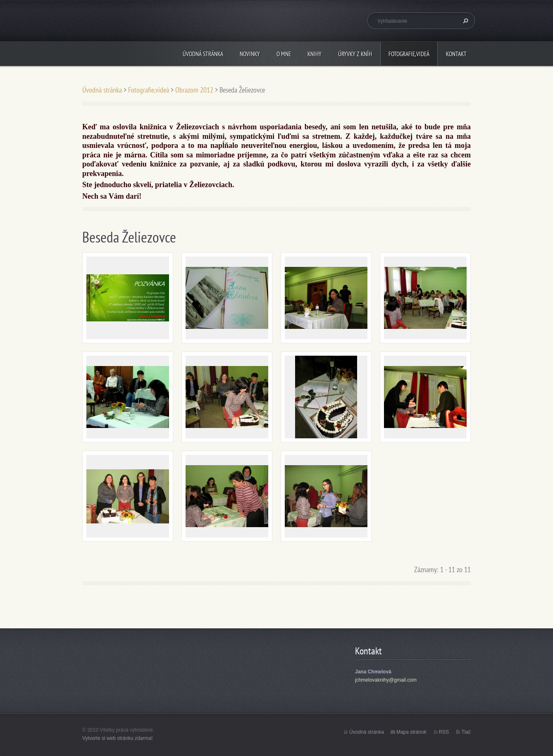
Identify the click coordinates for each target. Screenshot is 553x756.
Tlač (466, 732)
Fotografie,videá (409, 54)
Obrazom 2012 (194, 90)
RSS (444, 732)
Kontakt (456, 54)
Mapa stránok (411, 732)
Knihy (315, 54)
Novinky (250, 54)
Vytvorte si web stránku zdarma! (117, 738)
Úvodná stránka (203, 54)
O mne (284, 54)
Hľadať (465, 21)
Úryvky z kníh (355, 54)
